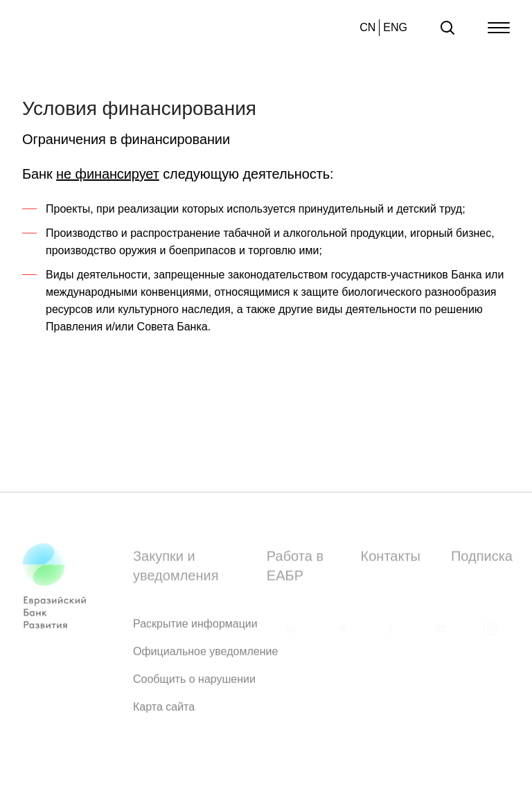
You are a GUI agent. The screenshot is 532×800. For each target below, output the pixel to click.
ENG (395, 27)
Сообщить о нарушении (194, 683)
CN (367, 27)
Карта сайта (164, 710)
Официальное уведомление (205, 655)
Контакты (391, 560)
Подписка (482, 560)
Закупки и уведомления (176, 569)
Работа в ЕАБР (295, 569)
